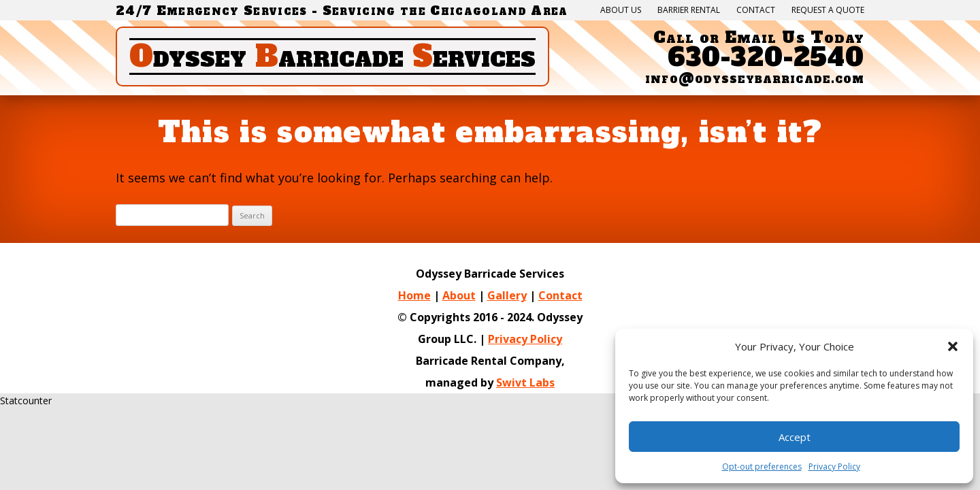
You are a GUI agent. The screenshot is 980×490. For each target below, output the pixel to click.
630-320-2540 (766, 58)
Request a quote (828, 10)
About (459, 295)
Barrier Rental (689, 10)
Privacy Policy (525, 339)
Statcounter (26, 401)
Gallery (507, 295)
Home (414, 295)
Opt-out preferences (762, 467)
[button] (953, 346)
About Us (621, 10)
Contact (756, 10)
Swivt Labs (525, 382)
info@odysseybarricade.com (755, 78)
